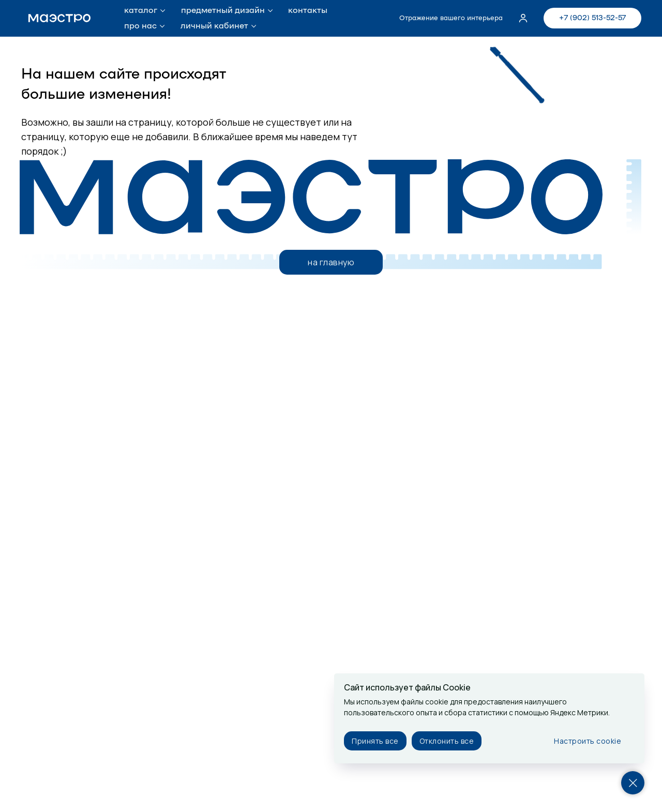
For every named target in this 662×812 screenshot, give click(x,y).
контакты (308, 10)
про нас (140, 26)
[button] (523, 18)
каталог (141, 10)
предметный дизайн (223, 10)
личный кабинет (214, 26)
